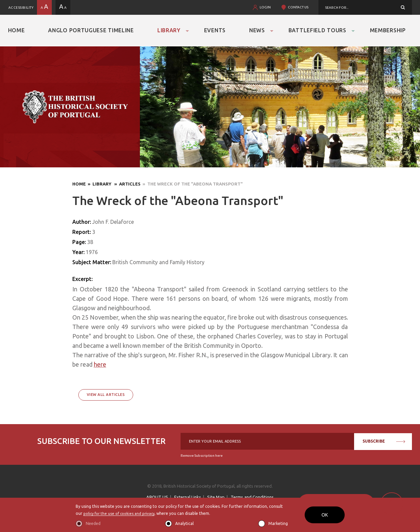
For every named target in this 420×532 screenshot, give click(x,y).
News (257, 30)
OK (325, 515)
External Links (188, 497)
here (100, 364)
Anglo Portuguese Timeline (91, 30)
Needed (93, 523)
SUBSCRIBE (384, 441)
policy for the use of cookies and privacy (122, 513)
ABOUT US (157, 497)
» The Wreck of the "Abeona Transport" (192, 184)
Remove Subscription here (202, 456)
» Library (99, 184)
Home (16, 30)
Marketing (278, 523)
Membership (388, 30)
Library (169, 30)
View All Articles (106, 395)
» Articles (126, 184)
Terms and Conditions (252, 497)
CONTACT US (298, 7)
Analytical (184, 523)
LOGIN (265, 7)
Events (215, 30)
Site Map (216, 497)
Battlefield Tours (317, 30)
